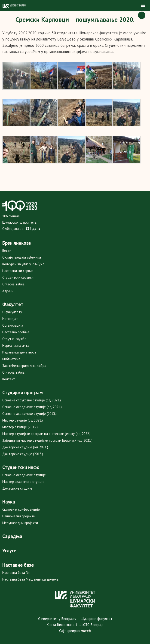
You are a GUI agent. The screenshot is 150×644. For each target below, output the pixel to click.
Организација (13, 325)
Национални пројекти (19, 516)
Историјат (10, 319)
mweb (86, 631)
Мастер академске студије (23, 482)
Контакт (9, 379)
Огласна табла (13, 284)
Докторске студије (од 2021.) (25, 447)
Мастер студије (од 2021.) (23, 420)
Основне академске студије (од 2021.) (32, 407)
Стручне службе (14, 339)
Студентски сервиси (18, 277)
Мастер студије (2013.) (20, 427)
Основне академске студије (24, 475)
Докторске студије (17, 488)
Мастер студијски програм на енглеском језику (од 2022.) (46, 434)
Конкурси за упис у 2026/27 (23, 264)
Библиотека (11, 359)
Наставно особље (16, 332)
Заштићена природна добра (24, 366)
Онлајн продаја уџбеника (22, 257)
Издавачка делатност (19, 352)
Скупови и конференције (21, 509)
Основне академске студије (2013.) (29, 414)
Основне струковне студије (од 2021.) (32, 400)
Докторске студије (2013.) (23, 454)
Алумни (8, 291)
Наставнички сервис (18, 271)
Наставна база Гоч (16, 573)
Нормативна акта (16, 345)
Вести (7, 251)
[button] (143, 6)
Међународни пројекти (20, 523)
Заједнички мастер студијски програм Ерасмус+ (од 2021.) (47, 440)
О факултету (12, 312)
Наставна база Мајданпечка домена (30, 579)
